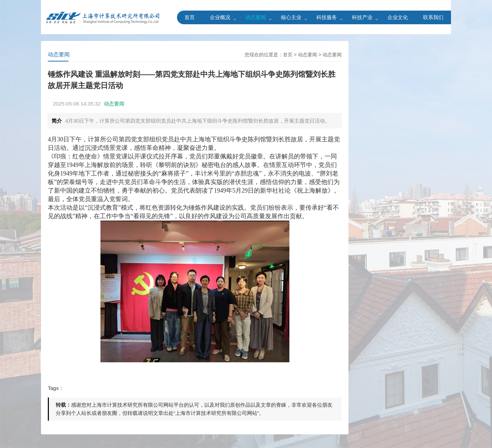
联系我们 (433, 17)
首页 (190, 17)
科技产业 (362, 17)
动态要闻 (256, 17)
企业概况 (220, 17)
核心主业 (291, 17)
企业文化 (398, 17)
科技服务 (327, 17)
